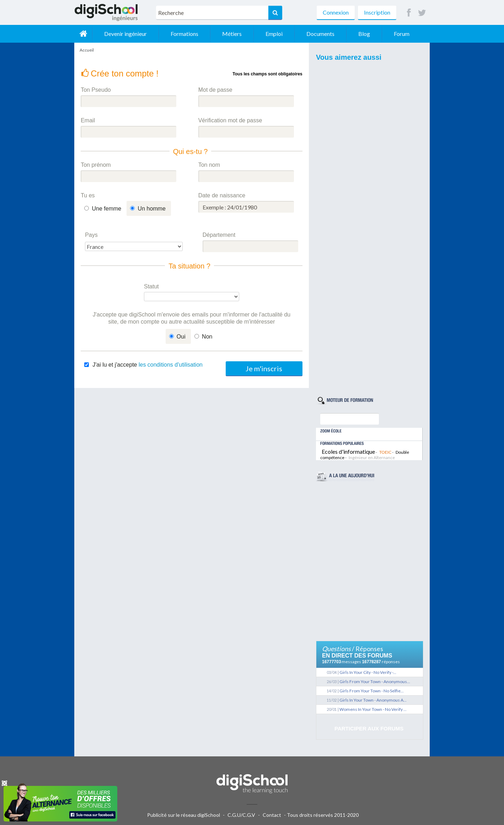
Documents (320, 34)
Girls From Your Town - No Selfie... (372, 691)
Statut (151, 286)
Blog (364, 34)
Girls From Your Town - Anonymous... (375, 682)
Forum (402, 34)
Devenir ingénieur (125, 34)
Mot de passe (215, 90)
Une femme (107, 209)
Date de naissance (222, 195)
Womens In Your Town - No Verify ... (373, 709)
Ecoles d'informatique (348, 451)
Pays (91, 235)
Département (219, 235)
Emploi (274, 34)
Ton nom (209, 165)
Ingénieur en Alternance (372, 457)
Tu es (88, 195)
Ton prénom (96, 165)
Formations (184, 34)
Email (88, 120)
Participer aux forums (369, 728)
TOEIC (385, 452)
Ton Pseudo (96, 90)
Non (207, 337)
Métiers (232, 34)
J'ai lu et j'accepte (148, 365)
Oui (181, 337)
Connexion (336, 12)
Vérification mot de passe (230, 120)
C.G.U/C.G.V (241, 815)
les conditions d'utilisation (171, 365)
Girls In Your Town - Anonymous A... (373, 700)
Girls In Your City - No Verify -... (368, 672)
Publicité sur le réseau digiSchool (184, 815)
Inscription (377, 12)
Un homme (152, 209)
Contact (272, 815)
